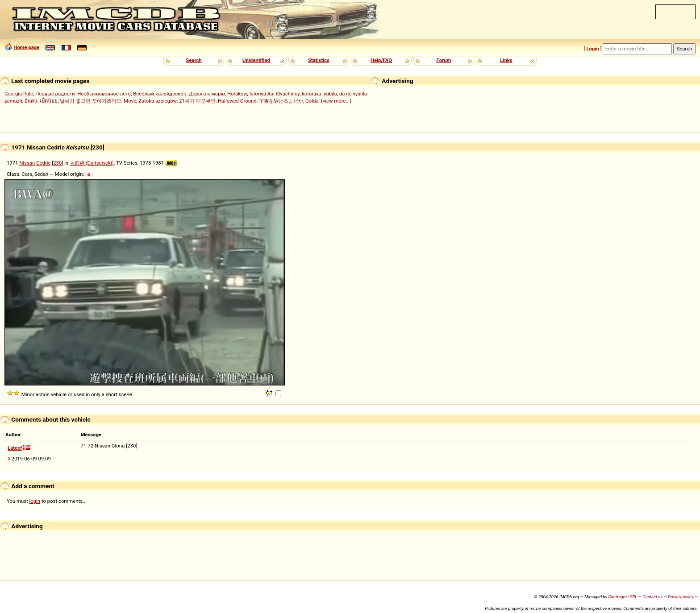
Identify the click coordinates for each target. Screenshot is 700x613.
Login (592, 49)
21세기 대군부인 (197, 101)
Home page (26, 47)
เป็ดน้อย (49, 101)
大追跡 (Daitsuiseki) (92, 163)
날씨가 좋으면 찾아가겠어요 (91, 101)
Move (130, 101)
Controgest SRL (623, 597)
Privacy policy (681, 597)
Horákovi (237, 94)
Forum (444, 60)
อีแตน (31, 101)
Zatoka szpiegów (158, 101)
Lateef (15, 448)
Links (506, 60)
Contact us (652, 597)
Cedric (43, 163)
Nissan (27, 163)
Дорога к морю (207, 94)
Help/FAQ (381, 60)
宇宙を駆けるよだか (281, 101)
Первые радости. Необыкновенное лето (83, 94)
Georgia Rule (19, 94)
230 (57, 163)
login (35, 501)
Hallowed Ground (237, 101)
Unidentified (256, 60)
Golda (312, 101)
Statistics (319, 60)
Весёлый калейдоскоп (160, 94)
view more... (336, 101)
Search (194, 60)
